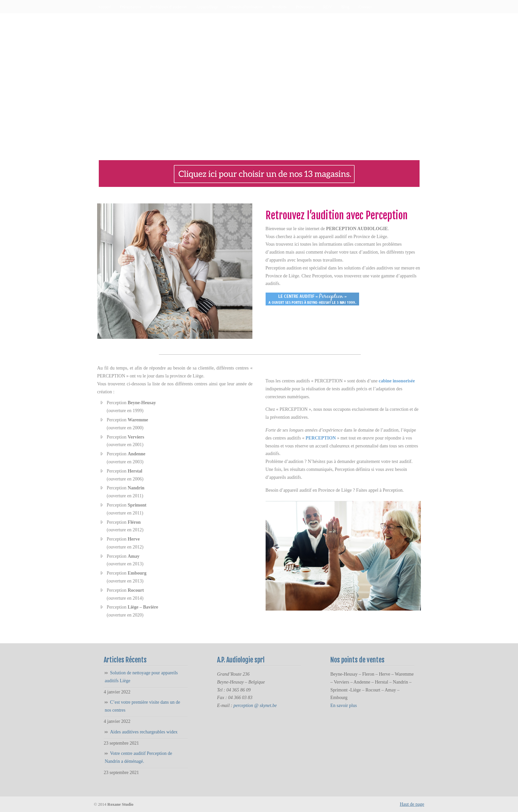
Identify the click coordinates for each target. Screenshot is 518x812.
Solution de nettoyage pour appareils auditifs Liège (141, 677)
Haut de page (412, 804)
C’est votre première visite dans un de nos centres (142, 706)
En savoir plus (344, 706)
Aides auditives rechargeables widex (144, 732)
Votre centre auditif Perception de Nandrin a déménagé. (138, 757)
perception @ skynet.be (255, 706)
